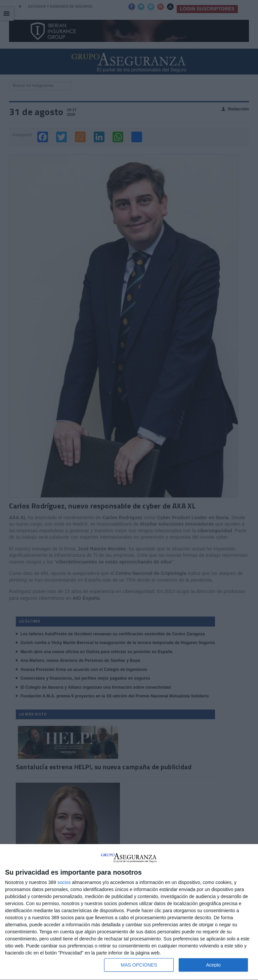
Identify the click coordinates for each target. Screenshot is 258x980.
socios (64, 882)
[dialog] (129, 912)
